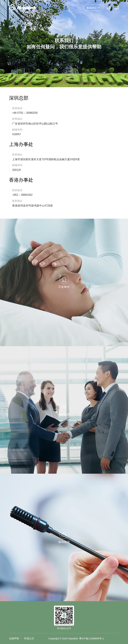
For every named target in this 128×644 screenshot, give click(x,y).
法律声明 (14, 639)
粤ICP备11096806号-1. (92, 639)
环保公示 (29, 639)
